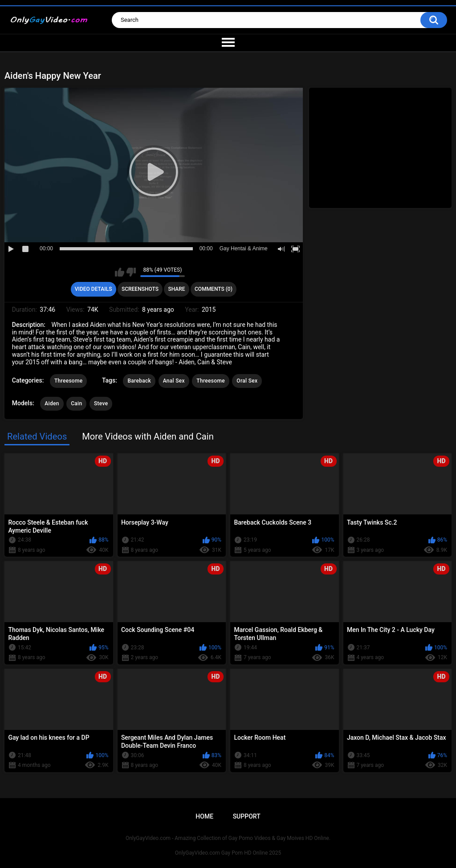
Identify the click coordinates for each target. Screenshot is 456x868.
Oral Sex (247, 381)
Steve (101, 403)
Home (204, 816)
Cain (76, 403)
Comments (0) (214, 289)
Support (247, 816)
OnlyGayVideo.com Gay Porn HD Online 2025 (228, 853)
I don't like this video (131, 272)
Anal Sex (174, 381)
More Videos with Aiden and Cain (148, 436)
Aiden (52, 403)
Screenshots (140, 289)
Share (176, 289)
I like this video (120, 272)
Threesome (69, 381)
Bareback (139, 381)
